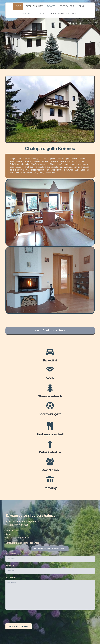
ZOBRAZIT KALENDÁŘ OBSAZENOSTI (50, 549)
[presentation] (24, 617)
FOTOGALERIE (67, 6)
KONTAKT (27, 14)
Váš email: (10, 566)
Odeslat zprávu (19, 626)
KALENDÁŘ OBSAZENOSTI (65, 14)
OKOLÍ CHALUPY (34, 6)
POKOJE (51, 6)
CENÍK (82, 6)
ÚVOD (18, 6)
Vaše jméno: (11, 554)
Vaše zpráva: (11, 578)
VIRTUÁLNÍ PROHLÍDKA (50, 331)
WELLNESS (41, 14)
